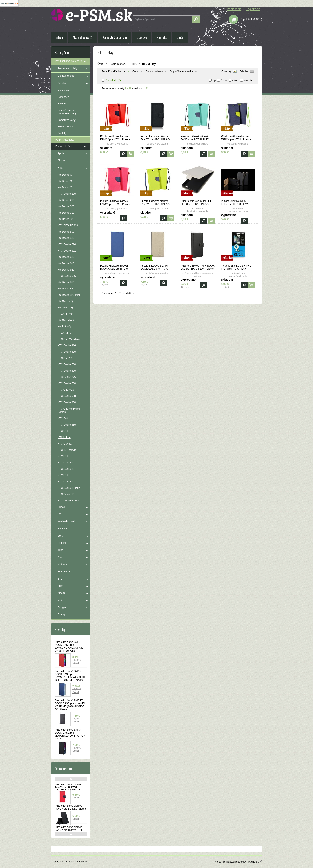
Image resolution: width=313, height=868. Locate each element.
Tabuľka (244, 71)
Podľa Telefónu (118, 64)
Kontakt (162, 37)
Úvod (100, 64)
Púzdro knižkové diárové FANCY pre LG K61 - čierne (70, 807)
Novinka (248, 80)
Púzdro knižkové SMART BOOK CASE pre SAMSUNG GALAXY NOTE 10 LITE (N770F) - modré (70, 676)
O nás (180, 37)
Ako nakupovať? (83, 37)
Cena (136, 71)
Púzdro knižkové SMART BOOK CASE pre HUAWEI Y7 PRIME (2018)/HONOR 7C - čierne (70, 705)
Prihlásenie (234, 9)
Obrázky (226, 71)
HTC (135, 64)
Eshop (59, 37)
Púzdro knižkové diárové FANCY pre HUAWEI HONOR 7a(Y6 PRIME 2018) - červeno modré (68, 789)
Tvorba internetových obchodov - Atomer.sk (238, 862)
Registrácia (253, 9)
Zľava (235, 80)
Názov (122, 71)
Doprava (142, 37)
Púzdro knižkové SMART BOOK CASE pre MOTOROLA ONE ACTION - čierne (71, 734)
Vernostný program (115, 37)
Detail (76, 663)
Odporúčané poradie (181, 71)
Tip (214, 80)
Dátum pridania (154, 71)
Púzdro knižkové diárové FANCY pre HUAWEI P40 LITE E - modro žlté (69, 830)
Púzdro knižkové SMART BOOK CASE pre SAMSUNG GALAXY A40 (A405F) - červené (69, 646)
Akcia (224, 80)
